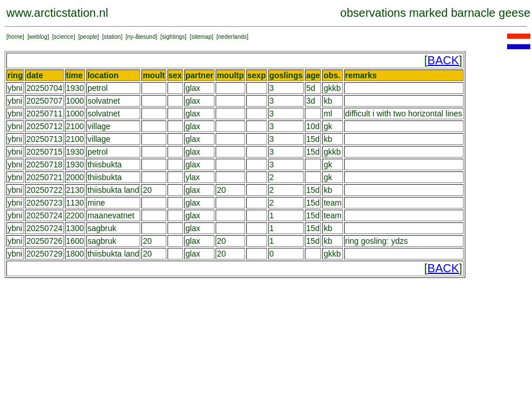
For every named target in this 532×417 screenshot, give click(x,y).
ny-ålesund (142, 37)
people (89, 37)
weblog (38, 37)
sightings (174, 37)
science (64, 37)
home (15, 37)
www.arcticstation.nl (57, 13)
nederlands (232, 37)
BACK (443, 60)
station (112, 37)
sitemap (201, 37)
